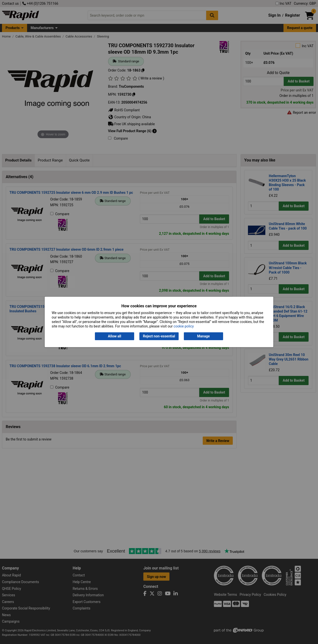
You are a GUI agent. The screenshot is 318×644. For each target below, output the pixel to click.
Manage (204, 336)
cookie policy (184, 326)
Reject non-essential (159, 336)
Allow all (114, 336)
